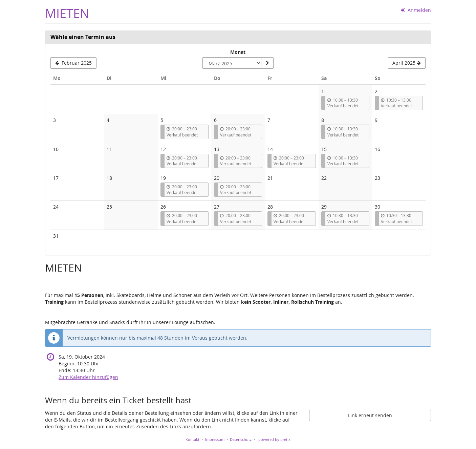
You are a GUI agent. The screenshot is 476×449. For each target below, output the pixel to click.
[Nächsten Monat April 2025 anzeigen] (407, 63)
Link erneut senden (370, 415)
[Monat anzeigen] (267, 63)
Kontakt (192, 439)
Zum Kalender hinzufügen (88, 377)
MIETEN (67, 13)
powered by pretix (274, 439)
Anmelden (416, 10)
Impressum (215, 439)
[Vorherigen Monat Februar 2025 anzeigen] (73, 63)
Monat (238, 52)
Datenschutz (241, 439)
